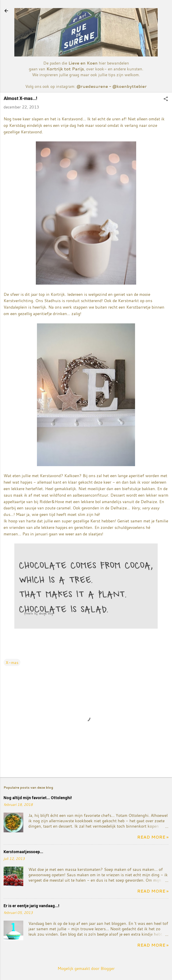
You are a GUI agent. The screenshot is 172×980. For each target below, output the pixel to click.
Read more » (153, 837)
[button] (166, 99)
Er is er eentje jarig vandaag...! (31, 906)
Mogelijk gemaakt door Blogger (86, 968)
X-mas (12, 662)
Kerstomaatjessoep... (23, 852)
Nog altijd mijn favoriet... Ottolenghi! (38, 798)
